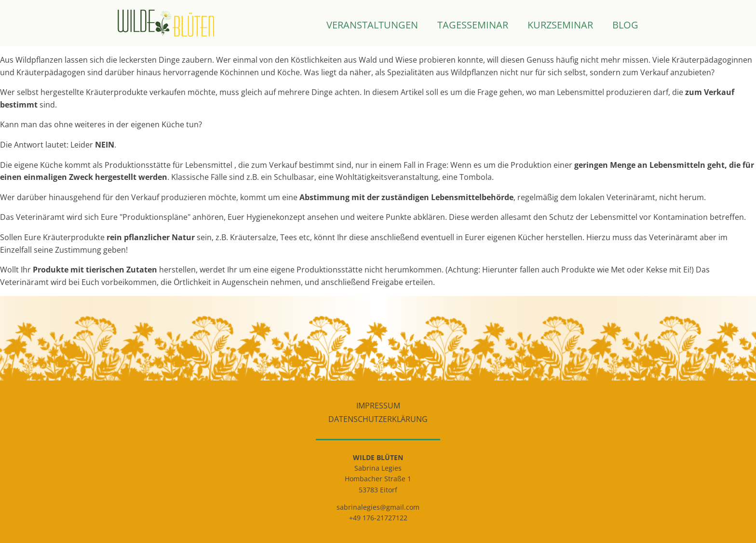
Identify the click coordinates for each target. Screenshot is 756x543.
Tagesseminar (473, 26)
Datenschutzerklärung (378, 419)
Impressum (378, 406)
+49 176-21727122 (378, 518)
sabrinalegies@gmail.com (378, 507)
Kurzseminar (560, 26)
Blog (625, 26)
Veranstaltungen (372, 26)
